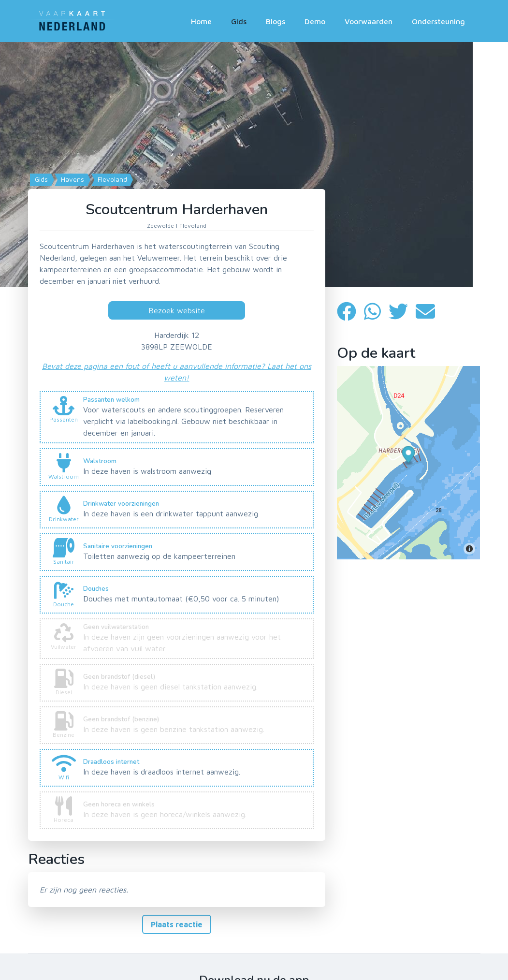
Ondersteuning (438, 21)
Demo (315, 21)
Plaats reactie (177, 924)
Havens (72, 179)
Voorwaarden (369, 21)
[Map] (254, 165)
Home (201, 21)
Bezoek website (177, 310)
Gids (239, 21)
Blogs (276, 21)
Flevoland (111, 179)
